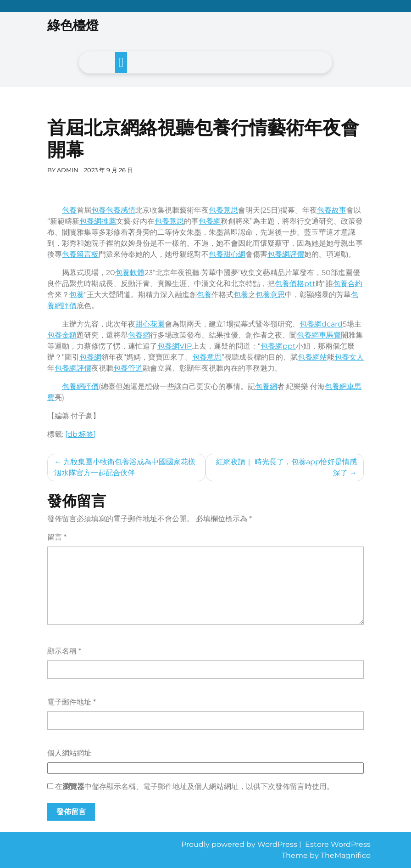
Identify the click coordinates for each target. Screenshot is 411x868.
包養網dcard (321, 324)
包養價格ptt (295, 284)
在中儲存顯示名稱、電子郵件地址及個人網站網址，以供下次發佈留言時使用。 (194, 786)
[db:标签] (81, 434)
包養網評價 (286, 254)
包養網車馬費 (319, 335)
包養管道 (128, 368)
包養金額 (62, 335)
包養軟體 (130, 273)
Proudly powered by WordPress (240, 844)
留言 (57, 537)
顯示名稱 (64, 651)
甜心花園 (150, 324)
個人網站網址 (69, 753)
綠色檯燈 (73, 25)
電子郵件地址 (72, 702)
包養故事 (332, 210)
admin (68, 170)
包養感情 (121, 210)
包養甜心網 (227, 254)
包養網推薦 (98, 221)
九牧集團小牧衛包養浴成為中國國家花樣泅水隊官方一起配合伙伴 (125, 467)
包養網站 (312, 357)
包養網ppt (278, 346)
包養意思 (223, 210)
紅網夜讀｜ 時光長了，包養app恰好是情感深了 (286, 467)
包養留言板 (80, 254)
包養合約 (348, 284)
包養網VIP (175, 346)
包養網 (210, 221)
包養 (69, 210)
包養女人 (349, 357)
